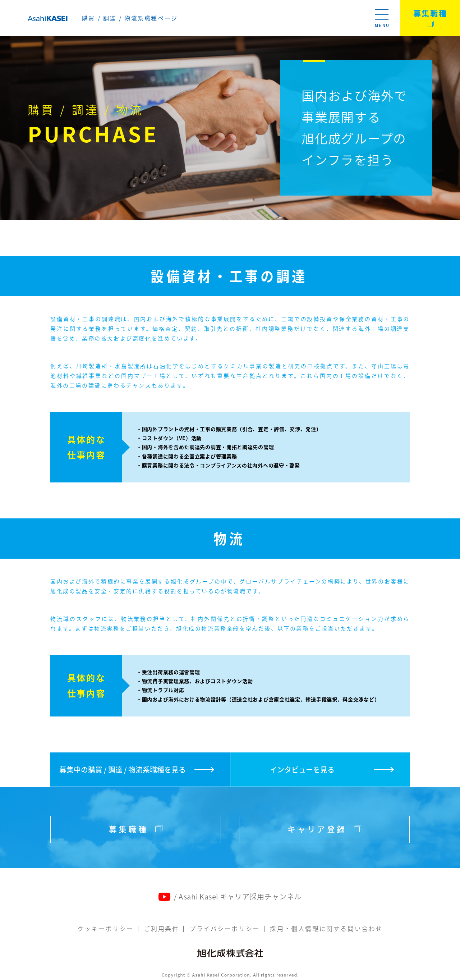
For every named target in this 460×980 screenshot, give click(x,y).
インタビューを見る (302, 770)
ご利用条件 (161, 929)
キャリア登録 (324, 830)
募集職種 (430, 13)
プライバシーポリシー (225, 929)
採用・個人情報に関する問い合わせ (327, 929)
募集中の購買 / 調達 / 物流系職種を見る (122, 770)
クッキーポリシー (105, 929)
